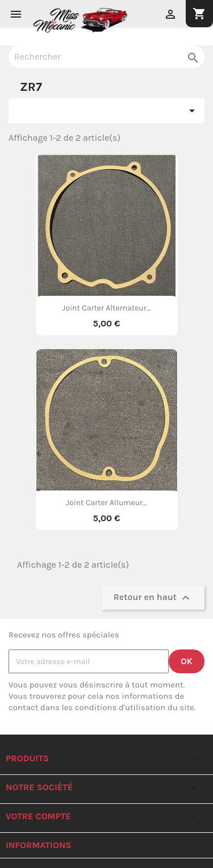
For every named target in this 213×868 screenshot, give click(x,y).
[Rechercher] (106, 57)
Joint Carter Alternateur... (107, 308)
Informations (39, 845)
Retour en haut (153, 598)
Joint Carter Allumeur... (106, 503)
